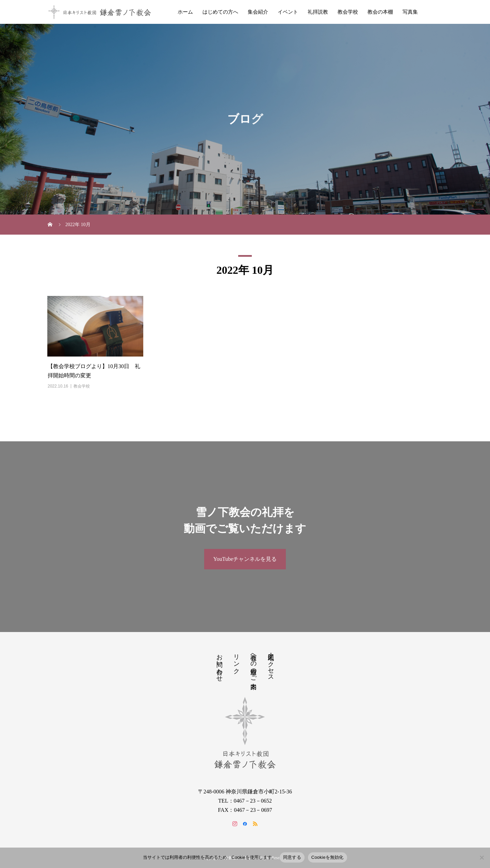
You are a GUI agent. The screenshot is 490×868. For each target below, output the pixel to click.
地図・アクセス (271, 664)
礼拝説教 (318, 12)
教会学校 (348, 12)
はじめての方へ (220, 12)
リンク (236, 660)
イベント (288, 12)
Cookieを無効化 (328, 857)
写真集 (410, 12)
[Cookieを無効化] (481, 857)
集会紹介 (258, 12)
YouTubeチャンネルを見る (245, 559)
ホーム (185, 12)
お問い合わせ (219, 664)
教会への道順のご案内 (254, 664)
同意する (292, 857)
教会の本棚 (380, 12)
